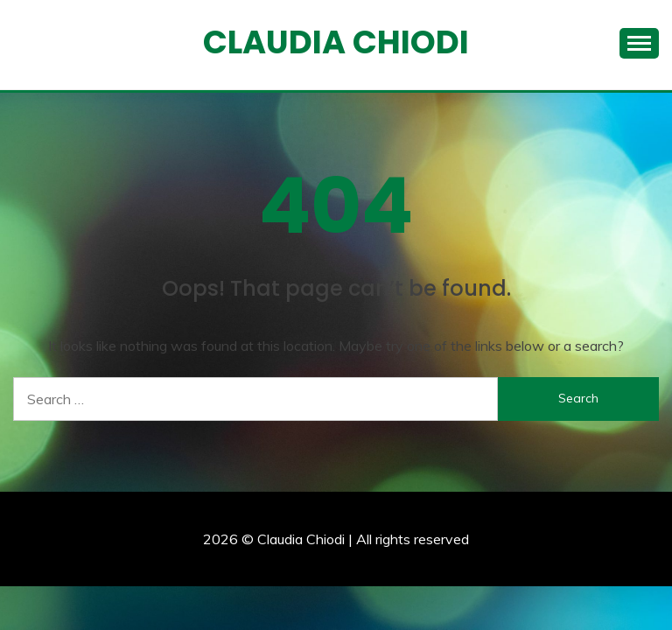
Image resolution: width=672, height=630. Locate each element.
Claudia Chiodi (336, 42)
